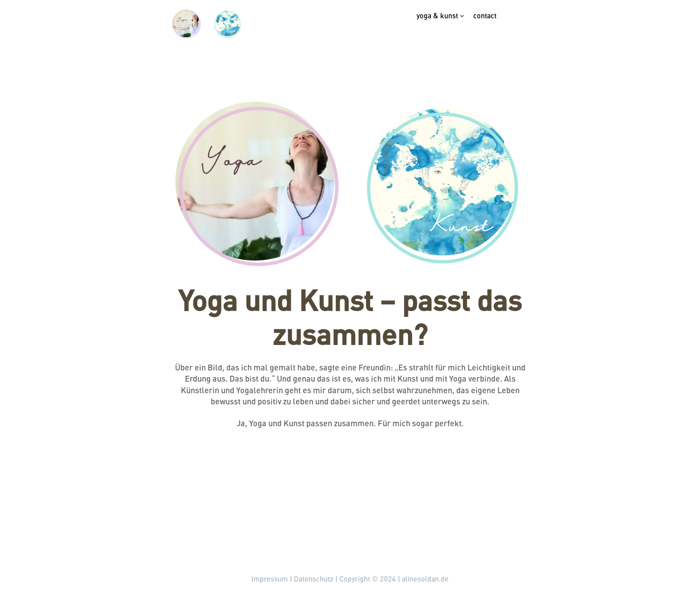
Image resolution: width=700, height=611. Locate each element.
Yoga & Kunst (437, 15)
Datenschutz (314, 579)
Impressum (270, 579)
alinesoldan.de (109, 541)
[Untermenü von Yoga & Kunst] (462, 16)
